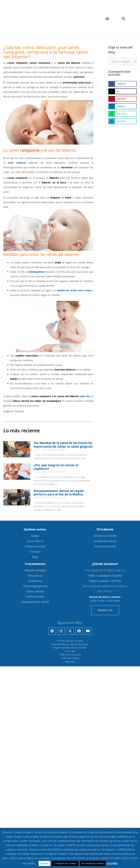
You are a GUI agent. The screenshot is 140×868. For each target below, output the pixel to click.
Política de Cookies (70, 658)
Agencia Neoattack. (79, 644)
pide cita (85, 396)
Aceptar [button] (44, 863)
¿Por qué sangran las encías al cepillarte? (56, 467)
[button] (107, 19)
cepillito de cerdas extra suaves (74, 290)
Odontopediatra (37, 272)
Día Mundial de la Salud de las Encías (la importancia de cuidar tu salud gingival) (63, 445)
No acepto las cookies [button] (93, 863)
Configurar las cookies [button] (65, 863)
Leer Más (112, 863)
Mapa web (70, 662)
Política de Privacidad (70, 655)
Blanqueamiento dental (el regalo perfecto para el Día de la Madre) (59, 493)
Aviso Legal (70, 651)
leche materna (17, 163)
